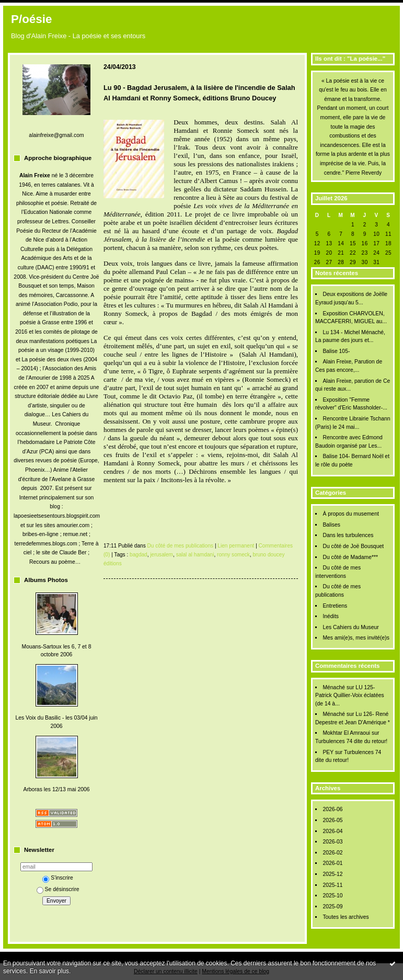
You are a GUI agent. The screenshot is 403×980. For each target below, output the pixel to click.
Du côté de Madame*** (350, 557)
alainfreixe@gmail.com (56, 135)
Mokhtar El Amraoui (346, 733)
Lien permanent (236, 546)
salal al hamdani (195, 555)
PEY (328, 752)
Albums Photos (46, 580)
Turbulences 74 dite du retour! (351, 741)
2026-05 (332, 820)
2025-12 (332, 874)
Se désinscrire (58, 889)
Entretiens (335, 606)
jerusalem (162, 555)
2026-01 (332, 863)
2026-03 (332, 842)
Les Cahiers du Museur (350, 627)
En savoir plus (49, 971)
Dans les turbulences (348, 535)
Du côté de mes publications (181, 546)
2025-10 (332, 896)
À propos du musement (350, 514)
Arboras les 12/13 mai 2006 (56, 789)
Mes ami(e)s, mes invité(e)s (356, 638)
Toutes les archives (346, 917)
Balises (331, 525)
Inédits (331, 616)
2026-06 (332, 809)
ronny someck (233, 555)
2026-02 (332, 853)
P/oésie (31, 19)
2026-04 (332, 831)
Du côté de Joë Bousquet (353, 546)
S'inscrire (57, 878)
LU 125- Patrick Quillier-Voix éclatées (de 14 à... (350, 696)
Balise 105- (336, 351)
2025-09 (332, 907)
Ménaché (334, 687)
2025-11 (332, 885)
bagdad (139, 555)
